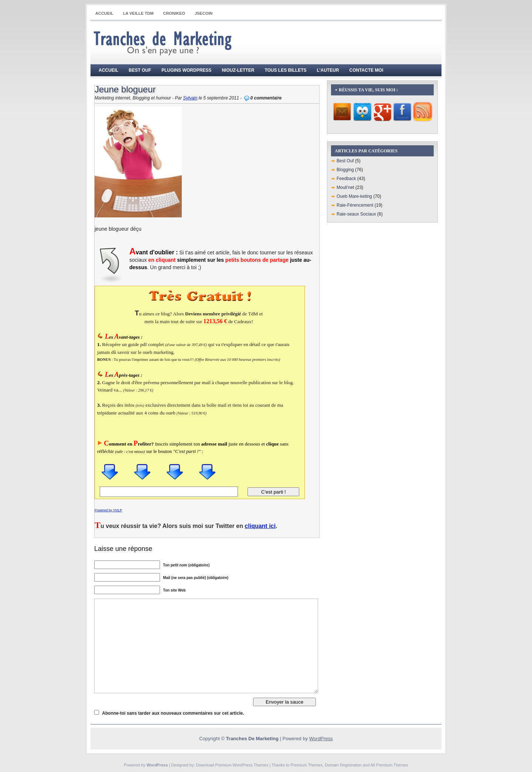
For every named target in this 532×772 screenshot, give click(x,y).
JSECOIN (204, 13)
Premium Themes (307, 765)
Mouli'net (345, 187)
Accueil (104, 13)
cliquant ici (260, 526)
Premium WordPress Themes (242, 765)
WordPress (321, 739)
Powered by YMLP (108, 510)
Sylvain (190, 98)
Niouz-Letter (238, 70)
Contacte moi (366, 70)
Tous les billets (285, 70)
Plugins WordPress (186, 70)
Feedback (346, 179)
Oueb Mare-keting (354, 196)
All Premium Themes (389, 765)
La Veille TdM (138, 13)
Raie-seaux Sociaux (356, 214)
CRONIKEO (174, 13)
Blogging (345, 170)
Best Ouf (140, 70)
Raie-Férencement (355, 205)
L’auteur (328, 70)
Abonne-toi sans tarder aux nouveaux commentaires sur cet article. (173, 713)
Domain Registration (343, 765)
